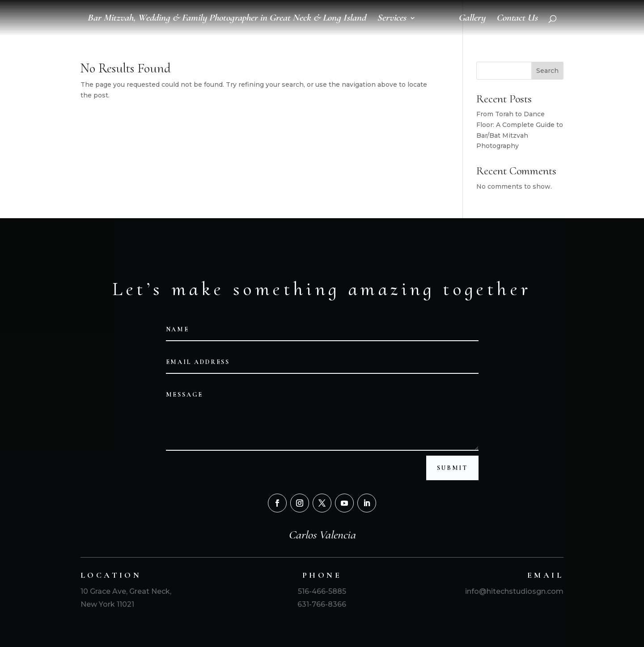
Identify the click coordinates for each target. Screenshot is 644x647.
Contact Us (517, 19)
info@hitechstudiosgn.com (513, 591)
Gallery (472, 19)
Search (547, 71)
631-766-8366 (322, 604)
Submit (452, 468)
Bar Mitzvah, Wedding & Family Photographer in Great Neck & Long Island (227, 19)
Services (392, 19)
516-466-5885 (322, 591)
